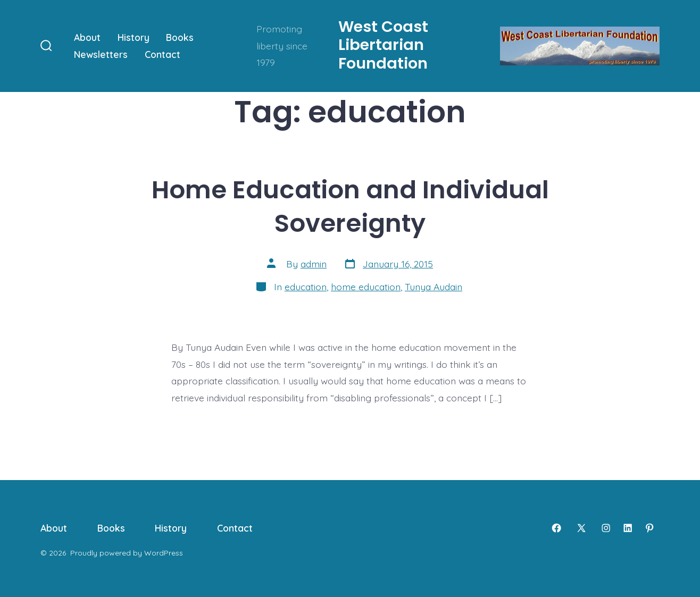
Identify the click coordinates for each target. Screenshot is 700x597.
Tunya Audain (434, 287)
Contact (162, 54)
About (87, 37)
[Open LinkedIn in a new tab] (628, 528)
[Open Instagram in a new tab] (606, 528)
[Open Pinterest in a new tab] (649, 528)
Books (180, 37)
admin (314, 264)
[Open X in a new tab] (581, 528)
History (134, 37)
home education (366, 287)
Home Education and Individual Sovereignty (350, 206)
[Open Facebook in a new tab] (556, 528)
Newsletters (101, 54)
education (306, 287)
